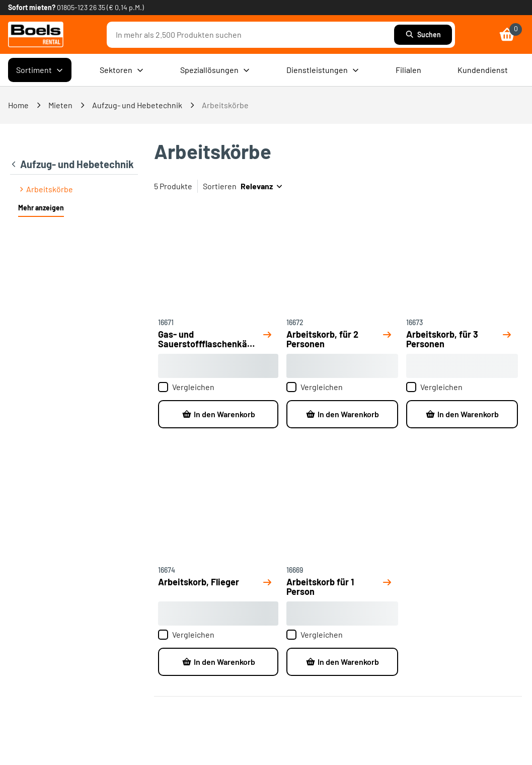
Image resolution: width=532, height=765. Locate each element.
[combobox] (253, 35)
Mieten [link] (60, 105)
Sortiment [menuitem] (40, 70)
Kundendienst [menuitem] (483, 70)
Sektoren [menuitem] (122, 70)
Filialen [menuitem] (408, 70)
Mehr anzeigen (41, 208)
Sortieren (220, 186)
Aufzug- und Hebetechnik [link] (137, 105)
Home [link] (18, 105)
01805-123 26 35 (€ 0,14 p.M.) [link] (100, 7)
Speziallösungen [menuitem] (215, 70)
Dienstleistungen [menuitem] (323, 70)
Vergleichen (186, 387)
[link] (36, 34)
